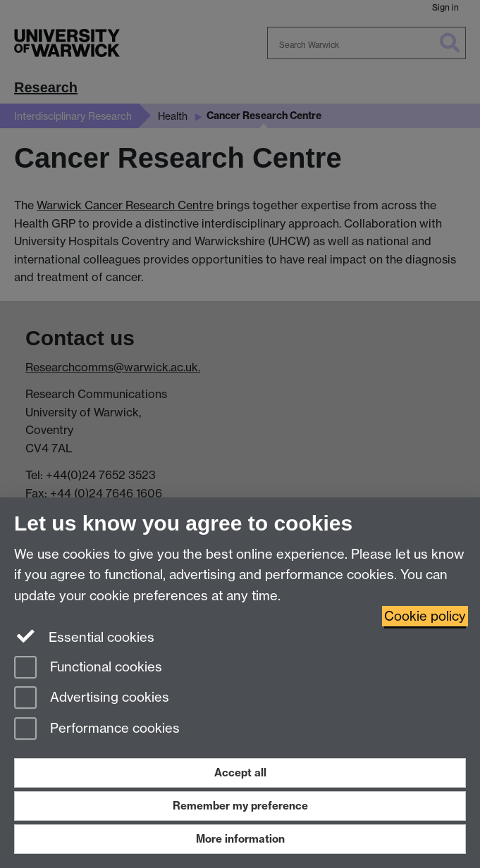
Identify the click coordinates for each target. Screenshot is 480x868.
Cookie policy (425, 616)
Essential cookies (84, 636)
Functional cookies (88, 668)
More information (240, 839)
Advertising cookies (92, 699)
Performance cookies (97, 730)
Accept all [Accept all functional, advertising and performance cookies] (240, 773)
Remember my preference (240, 806)
